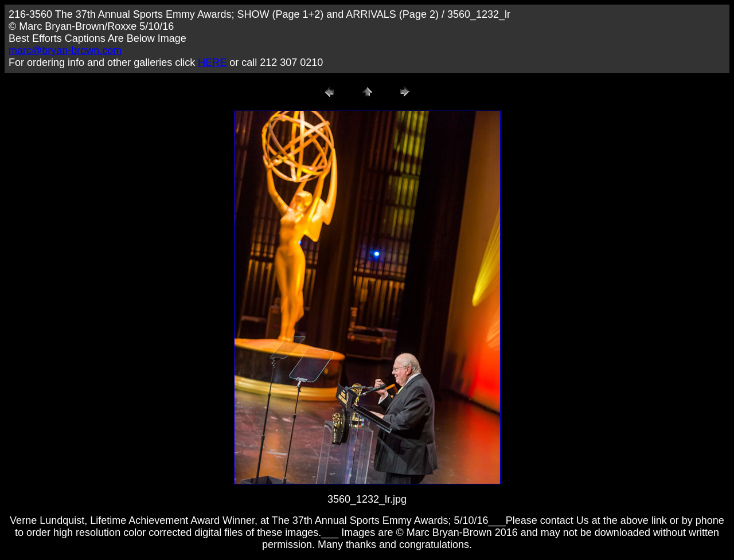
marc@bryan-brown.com (65, 50)
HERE (212, 62)
